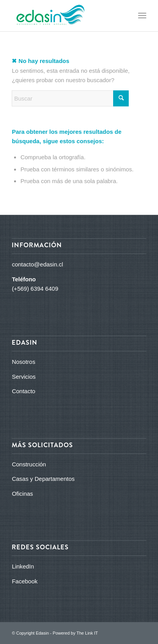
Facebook (25, 581)
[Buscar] (70, 98)
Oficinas (22, 494)
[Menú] (142, 16)
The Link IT (87, 633)
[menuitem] (142, 16)
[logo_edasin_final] (65, 16)
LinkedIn (23, 566)
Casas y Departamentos (43, 479)
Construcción (29, 464)
